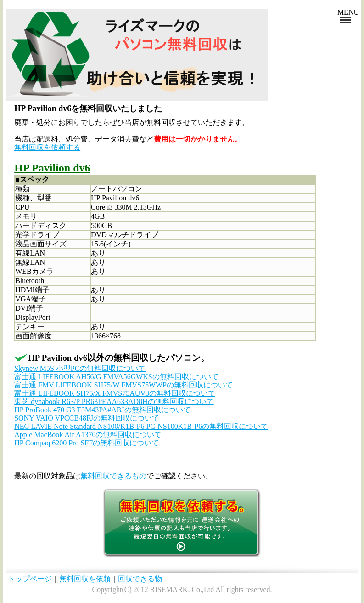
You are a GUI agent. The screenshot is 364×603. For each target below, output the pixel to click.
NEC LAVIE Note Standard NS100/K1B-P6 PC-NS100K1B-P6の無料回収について (141, 426)
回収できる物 (140, 579)
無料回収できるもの (113, 476)
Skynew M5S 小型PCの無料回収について (80, 368)
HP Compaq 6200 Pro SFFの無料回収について (87, 443)
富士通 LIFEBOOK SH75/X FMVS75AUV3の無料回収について (115, 393)
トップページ (30, 579)
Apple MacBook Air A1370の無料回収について (88, 435)
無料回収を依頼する (47, 147)
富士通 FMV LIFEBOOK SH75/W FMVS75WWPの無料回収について (123, 385)
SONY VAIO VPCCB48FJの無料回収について (87, 418)
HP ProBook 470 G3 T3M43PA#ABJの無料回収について (102, 410)
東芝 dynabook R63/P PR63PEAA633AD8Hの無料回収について (114, 401)
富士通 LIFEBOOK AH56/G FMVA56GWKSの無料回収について (116, 377)
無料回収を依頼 (85, 579)
